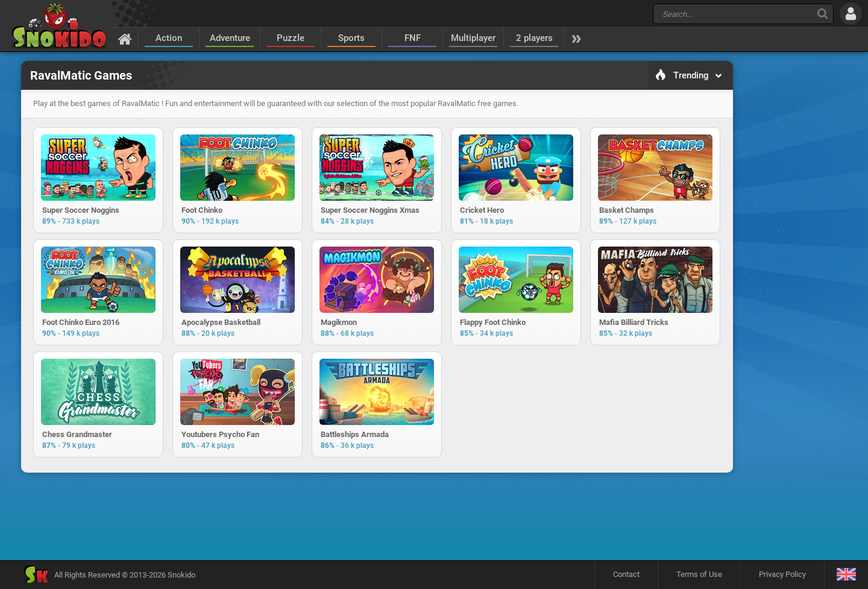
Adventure (230, 38)
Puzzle (291, 38)
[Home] (125, 39)
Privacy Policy (782, 574)
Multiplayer (473, 38)
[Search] (822, 14)
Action (169, 38)
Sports (351, 38)
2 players (534, 38)
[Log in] (851, 14)
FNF (413, 38)
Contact (626, 574)
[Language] (846, 575)
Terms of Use (699, 574)
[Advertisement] (377, 516)
